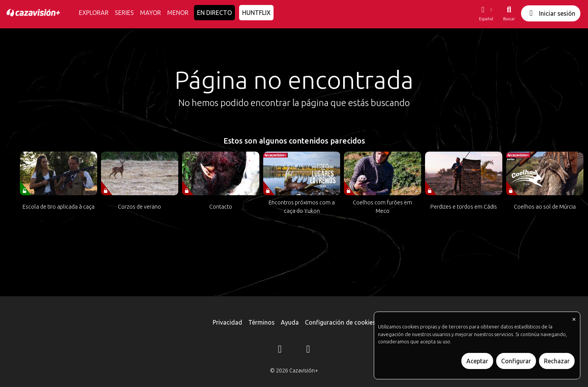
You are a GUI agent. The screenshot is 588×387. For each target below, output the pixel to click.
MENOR (178, 13)
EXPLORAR (94, 13)
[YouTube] (308, 350)
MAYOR (151, 13)
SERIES (124, 13)
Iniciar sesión (551, 13)
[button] (486, 13)
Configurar (516, 361)
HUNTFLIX (256, 13)
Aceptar (477, 361)
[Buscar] (509, 13)
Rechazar (557, 361)
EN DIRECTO (214, 13)
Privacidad (227, 322)
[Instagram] (280, 350)
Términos (261, 322)
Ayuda (290, 322)
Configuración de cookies (340, 322)
